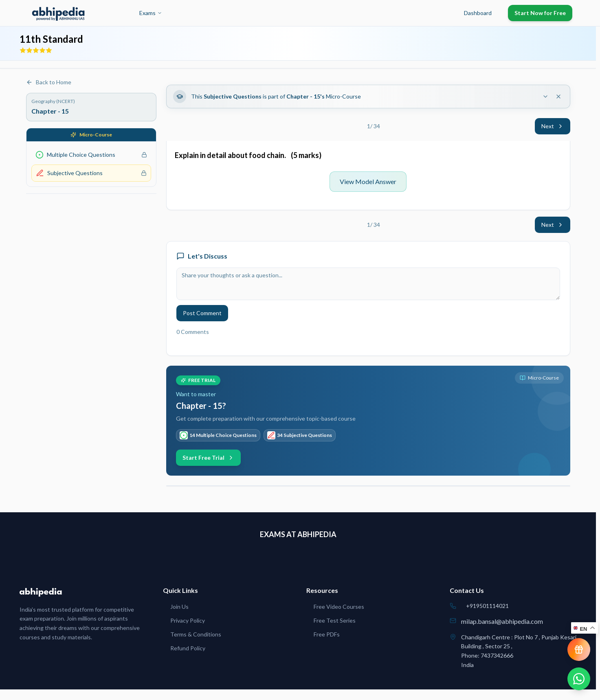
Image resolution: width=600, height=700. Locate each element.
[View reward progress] (579, 650)
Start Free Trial (208, 458)
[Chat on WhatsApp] (579, 679)
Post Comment (202, 313)
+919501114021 (487, 606)
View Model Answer (368, 181)
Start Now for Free (540, 13)
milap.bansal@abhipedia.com (502, 621)
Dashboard (478, 13)
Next (553, 126)
